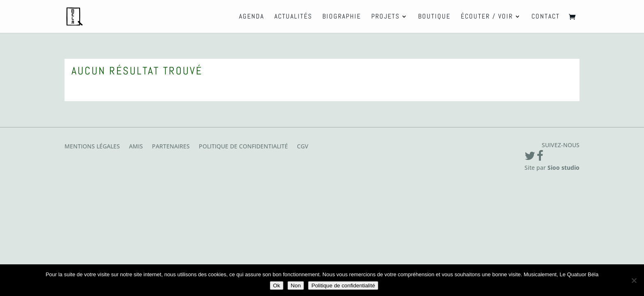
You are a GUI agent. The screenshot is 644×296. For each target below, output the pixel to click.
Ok (277, 286)
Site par (552, 168)
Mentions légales (92, 147)
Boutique (434, 17)
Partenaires (171, 147)
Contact (546, 17)
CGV (303, 147)
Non (296, 286)
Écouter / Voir (487, 17)
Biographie (342, 17)
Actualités (293, 17)
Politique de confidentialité (243, 147)
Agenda (252, 17)
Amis (136, 147)
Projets (385, 17)
